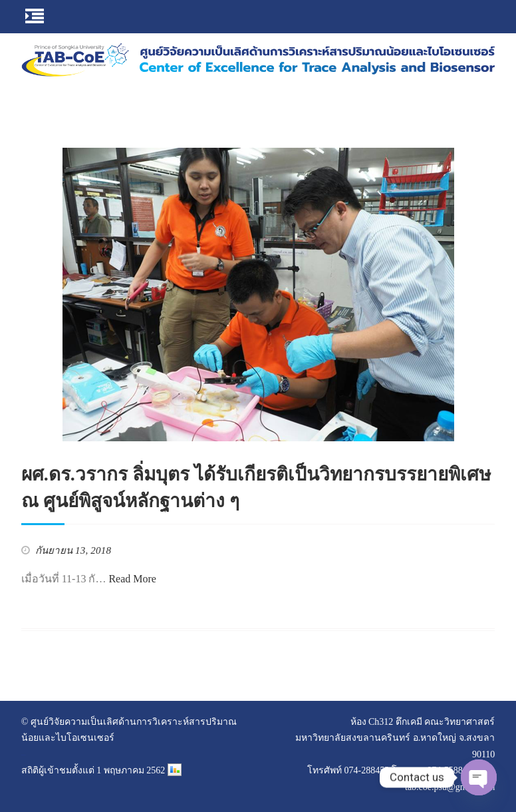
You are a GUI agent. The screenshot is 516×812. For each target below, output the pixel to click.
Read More (132, 579)
